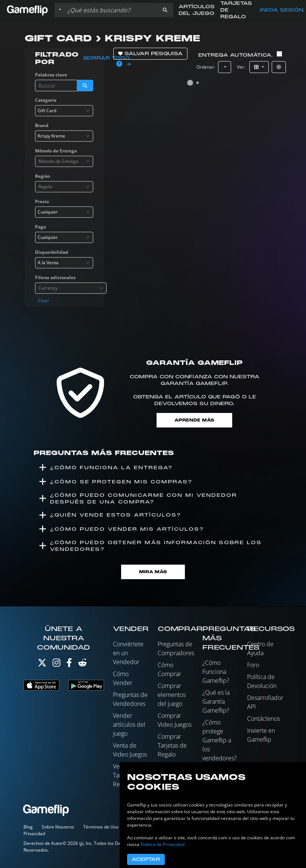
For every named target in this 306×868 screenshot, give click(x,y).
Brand (42, 125)
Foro (253, 665)
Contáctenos (264, 719)
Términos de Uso (101, 827)
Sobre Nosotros (58, 827)
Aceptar (146, 859)
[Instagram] (56, 664)
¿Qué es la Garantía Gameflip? (216, 701)
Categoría (46, 100)
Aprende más (194, 420)
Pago (40, 227)
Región (43, 176)
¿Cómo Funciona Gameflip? (216, 672)
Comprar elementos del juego (172, 695)
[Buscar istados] (111, 10)
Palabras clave (51, 75)
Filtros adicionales (55, 277)
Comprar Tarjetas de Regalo (172, 745)
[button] (165, 10)
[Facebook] (69, 664)
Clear (44, 301)
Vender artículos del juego (129, 725)
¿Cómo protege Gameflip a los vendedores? (220, 740)
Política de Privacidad (163, 844)
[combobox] (64, 111)
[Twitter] (42, 664)
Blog (28, 827)
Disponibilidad (52, 252)
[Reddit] (82, 664)
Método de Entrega (56, 151)
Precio (42, 201)
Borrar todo (107, 58)
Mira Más (153, 572)
